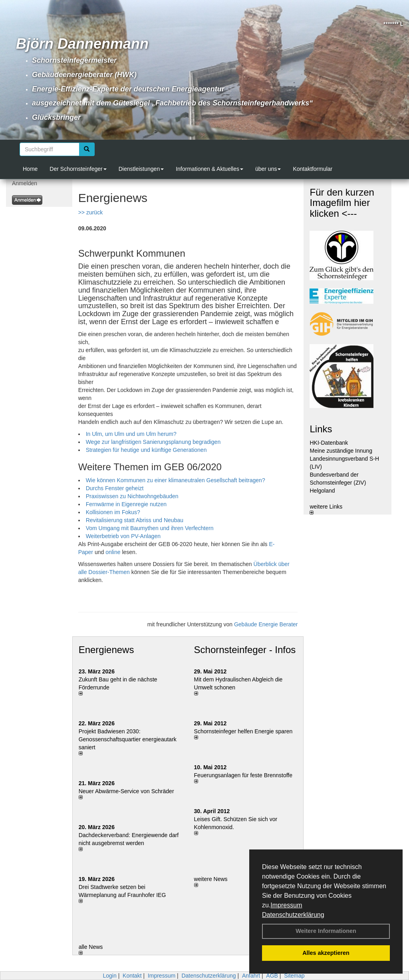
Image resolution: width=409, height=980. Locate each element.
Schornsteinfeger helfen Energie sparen (243, 731)
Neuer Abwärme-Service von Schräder (126, 791)
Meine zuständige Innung (341, 451)
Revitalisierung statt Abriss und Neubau (135, 520)
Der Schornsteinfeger (78, 169)
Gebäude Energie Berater (266, 624)
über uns (268, 169)
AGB (272, 976)
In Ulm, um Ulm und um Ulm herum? (131, 434)
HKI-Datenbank (329, 443)
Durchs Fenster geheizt (115, 488)
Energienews (106, 650)
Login (109, 976)
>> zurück (90, 212)
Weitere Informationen (326, 931)
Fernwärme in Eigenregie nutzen (126, 504)
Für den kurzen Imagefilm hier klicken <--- (342, 203)
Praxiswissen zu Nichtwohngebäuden (132, 496)
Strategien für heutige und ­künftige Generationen (146, 450)
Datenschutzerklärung (293, 915)
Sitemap (294, 976)
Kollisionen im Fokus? (113, 512)
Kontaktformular (313, 169)
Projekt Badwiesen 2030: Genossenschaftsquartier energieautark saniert (128, 739)
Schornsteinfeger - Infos (245, 650)
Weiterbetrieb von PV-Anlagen (123, 536)
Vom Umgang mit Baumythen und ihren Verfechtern (150, 528)
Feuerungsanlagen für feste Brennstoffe (243, 775)
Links (321, 429)
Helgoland (322, 491)
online (113, 552)
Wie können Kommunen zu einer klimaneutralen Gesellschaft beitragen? (176, 480)
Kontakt (132, 976)
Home (30, 169)
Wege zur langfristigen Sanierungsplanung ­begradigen (153, 442)
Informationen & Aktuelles (209, 169)
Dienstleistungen (141, 169)
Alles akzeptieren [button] (326, 953)
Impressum (286, 905)
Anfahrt (251, 976)
